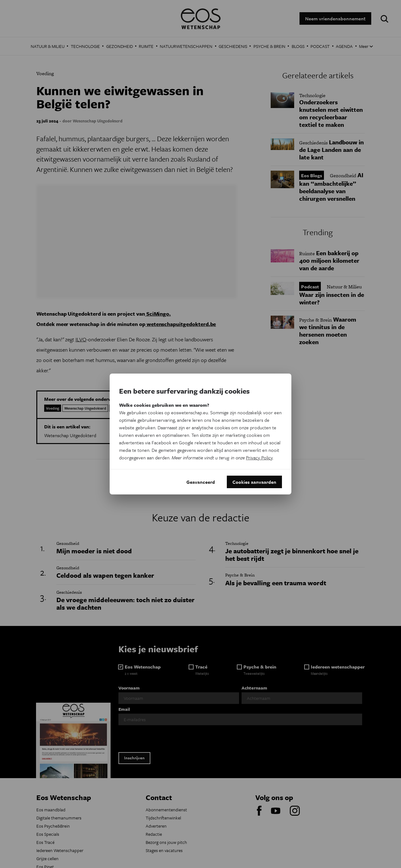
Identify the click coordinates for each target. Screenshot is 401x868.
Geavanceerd (201, 482)
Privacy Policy (259, 457)
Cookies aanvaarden (254, 482)
